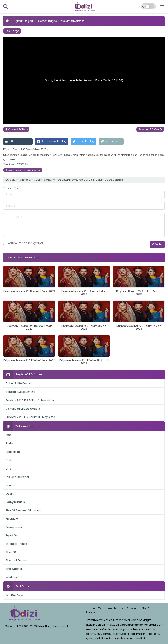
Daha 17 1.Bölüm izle (19, 383)
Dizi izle (90, 608)
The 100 (11, 552)
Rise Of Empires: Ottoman (23, 510)
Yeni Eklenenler (108, 608)
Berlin (9, 443)
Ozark (10, 494)
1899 (9, 435)
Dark (9, 460)
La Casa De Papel (17, 477)
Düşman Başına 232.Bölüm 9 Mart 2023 (61, 21)
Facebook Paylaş (52, 141)
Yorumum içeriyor (23, 243)
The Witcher (14, 569)
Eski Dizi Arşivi (15, 595)
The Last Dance (16, 560)
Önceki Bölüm (16, 129)
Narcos (10, 485)
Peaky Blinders (15, 502)
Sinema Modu (18, 141)
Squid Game (14, 535)
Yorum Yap (111, 141)
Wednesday (14, 577)
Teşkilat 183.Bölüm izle (21, 392)
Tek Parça (12, 31)
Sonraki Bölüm (150, 129)
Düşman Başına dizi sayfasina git (23, 170)
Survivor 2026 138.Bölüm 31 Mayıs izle (30, 400)
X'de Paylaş (84, 141)
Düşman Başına (23, 21)
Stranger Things (16, 544)
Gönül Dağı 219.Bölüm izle (23, 409)
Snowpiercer (14, 527)
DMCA (145, 608)
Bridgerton (13, 452)
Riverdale (12, 519)
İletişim (90, 612)
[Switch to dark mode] (148, 6)
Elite (9, 469)
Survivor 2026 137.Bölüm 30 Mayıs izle (30, 417)
